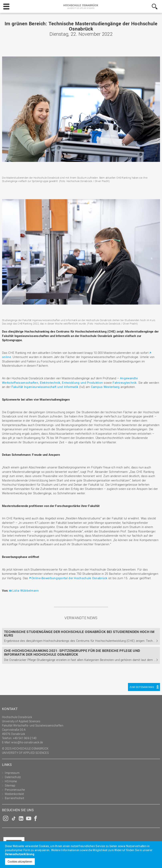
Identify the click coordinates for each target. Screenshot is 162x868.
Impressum (12, 773)
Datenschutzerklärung (20, 854)
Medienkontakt (14, 794)
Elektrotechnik (50, 383)
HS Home (11, 781)
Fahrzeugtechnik (125, 383)
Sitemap (10, 785)
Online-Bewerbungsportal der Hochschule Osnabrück (69, 578)
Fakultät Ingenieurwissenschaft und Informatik (45, 387)
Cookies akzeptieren (20, 861)
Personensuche (15, 790)
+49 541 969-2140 (25, 738)
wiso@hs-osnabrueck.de (27, 742)
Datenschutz (13, 777)
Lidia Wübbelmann (26, 590)
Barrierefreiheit (14, 798)
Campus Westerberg (105, 387)
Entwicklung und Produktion (82, 383)
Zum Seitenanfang (142, 687)
